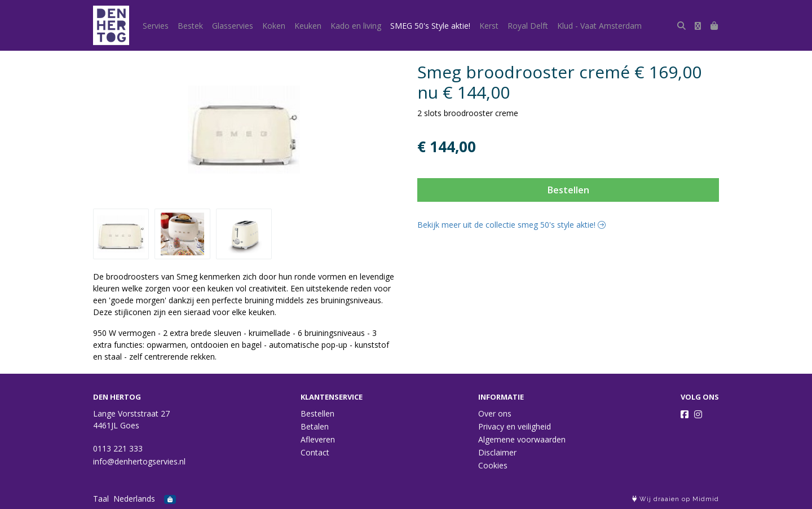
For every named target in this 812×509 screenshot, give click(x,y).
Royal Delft (528, 26)
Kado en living (356, 26)
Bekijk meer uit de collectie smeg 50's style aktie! (511, 225)
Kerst (489, 26)
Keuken (308, 26)
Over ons (495, 413)
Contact (315, 452)
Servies (156, 26)
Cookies (493, 465)
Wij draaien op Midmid (676, 499)
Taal (101, 499)
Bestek (190, 26)
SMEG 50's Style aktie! (430, 26)
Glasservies (233, 26)
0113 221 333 (118, 448)
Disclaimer (497, 452)
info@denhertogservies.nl (139, 461)
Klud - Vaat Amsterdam (599, 26)
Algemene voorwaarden (522, 439)
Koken (274, 26)
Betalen (315, 426)
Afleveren (318, 439)
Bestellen (568, 190)
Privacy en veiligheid (515, 426)
